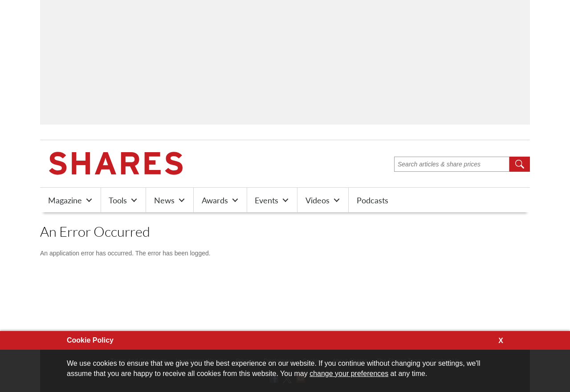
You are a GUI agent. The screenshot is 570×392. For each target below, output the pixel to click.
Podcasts (373, 200)
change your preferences (349, 374)
